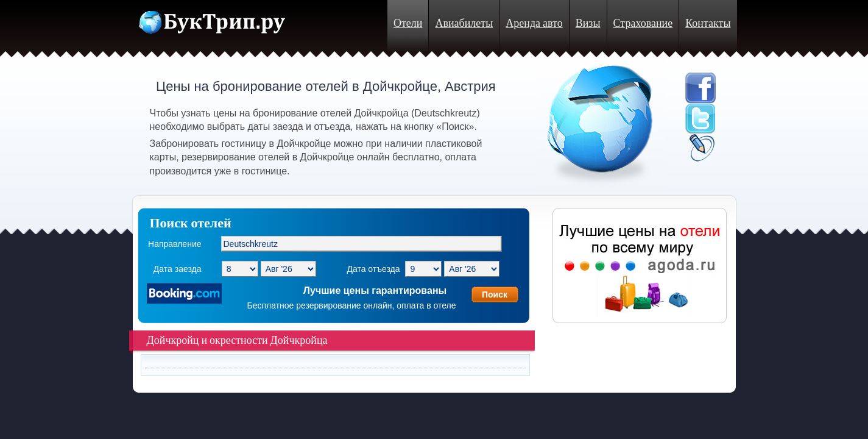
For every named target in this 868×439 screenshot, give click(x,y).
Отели (408, 23)
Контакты (708, 23)
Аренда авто (534, 23)
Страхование (643, 23)
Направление (175, 244)
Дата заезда (178, 269)
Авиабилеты (464, 23)
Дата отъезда (373, 269)
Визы (588, 23)
